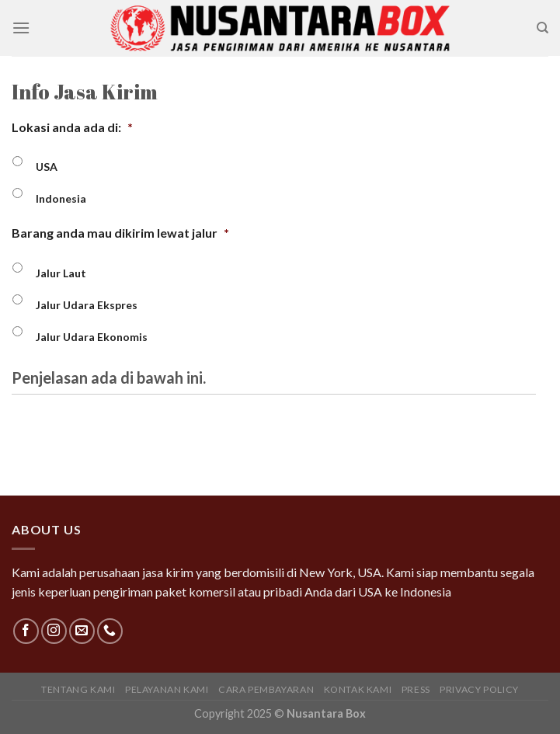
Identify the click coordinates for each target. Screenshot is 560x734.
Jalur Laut (61, 273)
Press (416, 689)
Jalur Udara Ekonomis (92, 337)
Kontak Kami (358, 689)
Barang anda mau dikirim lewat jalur (120, 233)
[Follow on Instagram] (54, 631)
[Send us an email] (82, 631)
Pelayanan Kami (167, 689)
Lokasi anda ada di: (72, 127)
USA (47, 167)
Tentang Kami (78, 689)
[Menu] (21, 28)
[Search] (543, 28)
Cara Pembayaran (266, 689)
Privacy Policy (479, 689)
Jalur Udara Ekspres (87, 305)
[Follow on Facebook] (26, 631)
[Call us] (110, 631)
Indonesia (61, 198)
